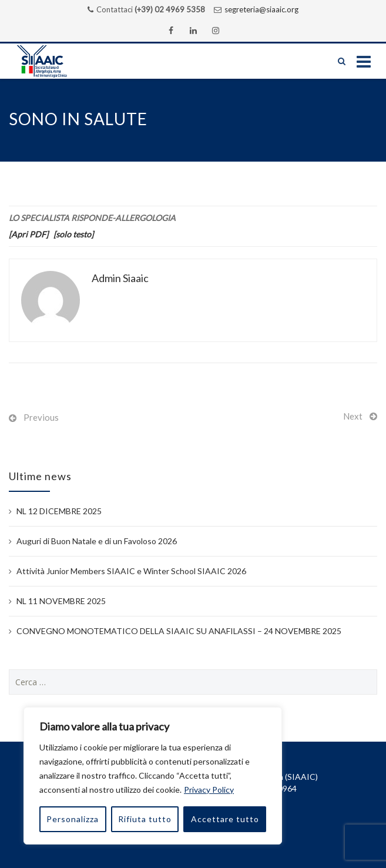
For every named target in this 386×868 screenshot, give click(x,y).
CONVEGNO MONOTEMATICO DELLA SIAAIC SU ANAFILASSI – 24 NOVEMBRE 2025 (179, 631)
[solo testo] (73, 234)
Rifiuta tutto (145, 819)
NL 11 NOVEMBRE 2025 (61, 601)
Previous (41, 417)
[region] (153, 776)
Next (353, 416)
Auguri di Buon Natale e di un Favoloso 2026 (97, 541)
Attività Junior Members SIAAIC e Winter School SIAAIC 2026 (131, 571)
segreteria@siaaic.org (261, 9)
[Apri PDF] (28, 234)
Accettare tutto (225, 819)
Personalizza (73, 819)
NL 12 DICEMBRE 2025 (59, 511)
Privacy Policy (209, 790)
